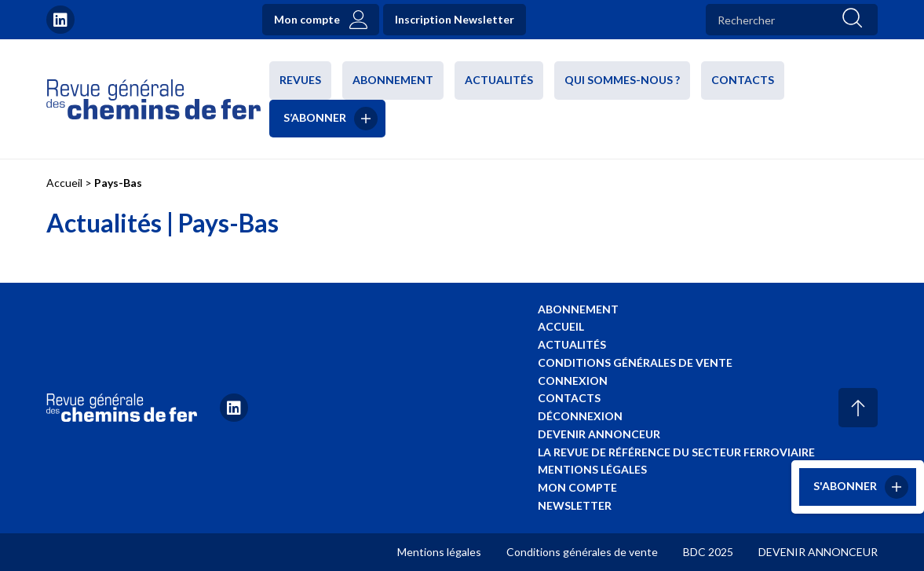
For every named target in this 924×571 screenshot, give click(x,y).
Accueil (64, 183)
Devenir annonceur (599, 434)
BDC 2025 (708, 552)
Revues (300, 80)
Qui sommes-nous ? (622, 80)
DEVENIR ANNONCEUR (818, 552)
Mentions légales (592, 469)
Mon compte (307, 19)
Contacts (743, 80)
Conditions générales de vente (635, 362)
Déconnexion (580, 416)
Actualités (499, 80)
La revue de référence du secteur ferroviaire (676, 452)
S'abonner (845, 486)
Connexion (573, 381)
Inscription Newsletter (455, 19)
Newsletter (575, 505)
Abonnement (393, 80)
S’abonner (315, 117)
